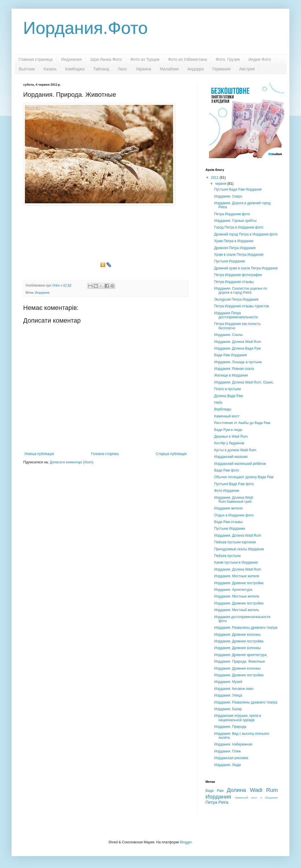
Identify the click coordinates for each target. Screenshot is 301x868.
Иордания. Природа (230, 727)
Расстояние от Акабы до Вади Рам (242, 423)
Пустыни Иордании (230, 529)
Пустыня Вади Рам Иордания (238, 189)
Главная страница (36, 59)
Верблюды (223, 409)
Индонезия (72, 59)
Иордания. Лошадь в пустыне (238, 362)
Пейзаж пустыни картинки (235, 542)
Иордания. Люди (227, 765)
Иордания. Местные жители (237, 576)
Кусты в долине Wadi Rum (235, 450)
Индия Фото (260, 59)
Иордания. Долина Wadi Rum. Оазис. (244, 382)
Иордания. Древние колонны (237, 635)
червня (221, 184)
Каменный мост (227, 416)
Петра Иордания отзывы (234, 282)
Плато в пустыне (228, 389)
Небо (218, 403)
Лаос (122, 69)
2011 (215, 178)
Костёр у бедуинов (229, 443)
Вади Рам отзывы (228, 522)
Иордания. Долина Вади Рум (237, 348)
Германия (222, 69)
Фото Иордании (227, 491)
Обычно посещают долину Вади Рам (244, 477)
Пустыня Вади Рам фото (234, 484)
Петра (211, 802)
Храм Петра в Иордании (234, 241)
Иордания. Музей (228, 682)
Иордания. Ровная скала (234, 369)
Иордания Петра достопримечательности (236, 315)
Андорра (195, 69)
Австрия (247, 69)
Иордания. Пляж (227, 751)
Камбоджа (75, 69)
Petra (223, 802)
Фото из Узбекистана (188, 59)
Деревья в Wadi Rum (231, 436)
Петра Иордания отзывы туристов (242, 306)
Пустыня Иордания (230, 261)
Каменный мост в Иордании (256, 797)
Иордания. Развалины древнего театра (246, 628)
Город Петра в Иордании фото (239, 227)
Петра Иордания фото (232, 214)
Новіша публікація (39, 454)
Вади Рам (214, 791)
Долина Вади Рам (228, 396)
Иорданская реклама (231, 758)
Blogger (186, 842)
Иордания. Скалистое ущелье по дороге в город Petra (241, 290)
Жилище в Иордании (231, 375)
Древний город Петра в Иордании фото (246, 234)
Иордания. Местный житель (237, 610)
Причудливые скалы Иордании (239, 549)
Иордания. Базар (228, 709)
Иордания (42, 293)
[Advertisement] (106, 236)
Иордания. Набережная (233, 744)
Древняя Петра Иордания (235, 248)
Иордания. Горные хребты (235, 221)
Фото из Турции (145, 59)
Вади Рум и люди (228, 430)
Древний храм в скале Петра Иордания (246, 268)
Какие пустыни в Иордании (236, 562)
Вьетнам (27, 69)
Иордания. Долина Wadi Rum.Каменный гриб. (234, 500)
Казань (50, 69)
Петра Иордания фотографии (238, 275)
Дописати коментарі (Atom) (71, 462)
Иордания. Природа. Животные (239, 661)
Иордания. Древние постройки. (239, 583)
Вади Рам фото (227, 470)
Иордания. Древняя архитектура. (241, 655)
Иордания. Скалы (228, 335)
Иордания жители (228, 508)
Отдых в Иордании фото (234, 515)
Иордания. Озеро (228, 196)
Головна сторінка (105, 454)
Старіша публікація (171, 454)
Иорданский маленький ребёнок (240, 464)
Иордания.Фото (86, 28)
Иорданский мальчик (231, 457)
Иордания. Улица (228, 695)
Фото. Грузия (228, 59)
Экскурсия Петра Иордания (236, 299)
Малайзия (169, 69)
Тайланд (101, 69)
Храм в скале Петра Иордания (239, 255)
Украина (143, 69)
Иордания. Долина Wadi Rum (238, 342)
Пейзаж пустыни (227, 556)
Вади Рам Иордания (231, 355)
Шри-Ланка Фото (106, 59)
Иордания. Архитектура (233, 590)
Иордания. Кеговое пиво (234, 689)
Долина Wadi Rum (252, 790)
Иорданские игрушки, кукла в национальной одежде (238, 718)
